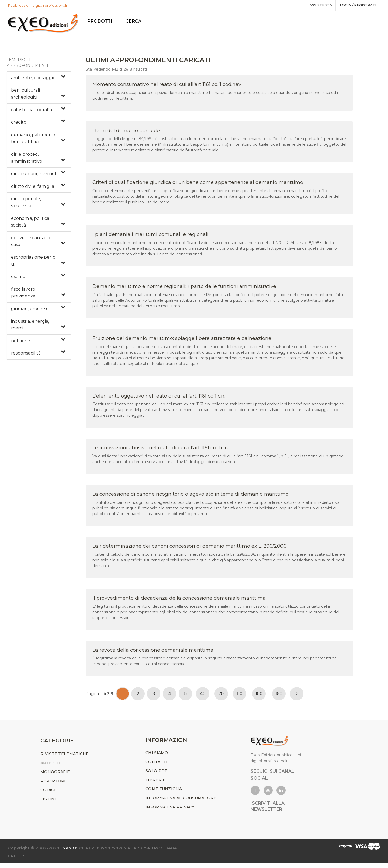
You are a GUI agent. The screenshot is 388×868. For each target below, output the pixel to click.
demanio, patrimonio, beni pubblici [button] (34, 141)
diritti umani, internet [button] (34, 176)
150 (259, 696)
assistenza (316, 5)
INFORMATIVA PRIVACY (170, 812)
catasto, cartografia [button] (32, 112)
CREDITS (17, 861)
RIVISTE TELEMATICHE (65, 759)
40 (203, 696)
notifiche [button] (21, 343)
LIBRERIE (155, 785)
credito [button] (19, 125)
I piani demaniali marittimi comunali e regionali (150, 237)
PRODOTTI (102, 21)
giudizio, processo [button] (30, 311)
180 (279, 696)
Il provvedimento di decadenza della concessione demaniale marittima (179, 600)
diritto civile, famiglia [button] (33, 189)
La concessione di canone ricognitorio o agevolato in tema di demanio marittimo (190, 497)
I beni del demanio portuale (126, 133)
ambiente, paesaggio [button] (33, 80)
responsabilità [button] (26, 356)
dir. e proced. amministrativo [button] (27, 160)
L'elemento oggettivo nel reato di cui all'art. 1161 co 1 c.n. (159, 398)
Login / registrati (356, 5)
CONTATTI (156, 767)
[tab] (39, 80)
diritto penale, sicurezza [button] (26, 205)
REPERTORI (53, 786)
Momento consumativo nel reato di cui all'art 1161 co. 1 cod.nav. (167, 87)
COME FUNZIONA (164, 794)
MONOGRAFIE (55, 777)
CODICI (48, 795)
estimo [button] (18, 279)
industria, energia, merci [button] (30, 327)
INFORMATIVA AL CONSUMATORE (181, 803)
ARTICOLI (50, 768)
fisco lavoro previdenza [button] (23, 295)
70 (221, 696)
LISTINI (48, 804)
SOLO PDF (156, 776)
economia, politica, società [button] (31, 224)
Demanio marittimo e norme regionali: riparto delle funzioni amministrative (184, 289)
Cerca (136, 21)
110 (240, 696)
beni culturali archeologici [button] (25, 96)
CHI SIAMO (157, 758)
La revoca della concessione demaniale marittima (153, 652)
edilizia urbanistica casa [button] (31, 244)
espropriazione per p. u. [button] (34, 263)
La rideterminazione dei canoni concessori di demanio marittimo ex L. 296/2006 (189, 548)
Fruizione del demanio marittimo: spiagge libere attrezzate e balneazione (182, 341)
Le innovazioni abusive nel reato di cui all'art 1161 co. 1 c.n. (161, 450)
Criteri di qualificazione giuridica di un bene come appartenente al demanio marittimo (198, 185)
